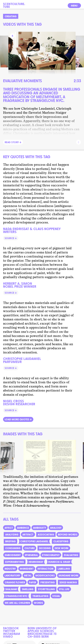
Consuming (13, 551)
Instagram (12, 633)
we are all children (17, 606)
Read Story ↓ (13, 142)
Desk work (62, 551)
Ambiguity (40, 531)
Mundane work (69, 579)
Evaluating (71, 558)
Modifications (45, 579)
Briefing (10, 544)
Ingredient (27, 572)
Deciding (45, 551)
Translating (40, 599)
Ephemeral (31, 558)
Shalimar (11, 592)
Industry (10, 572)
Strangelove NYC (16, 599)
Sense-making (68, 585)
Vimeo (8, 636)
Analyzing (12, 538)
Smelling (28, 592)
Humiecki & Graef (59, 565)
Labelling (64, 572)
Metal (28, 579)
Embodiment (13, 558)
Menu (74, 5)
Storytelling (46, 592)
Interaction (45, 572)
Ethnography (51, 558)
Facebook (11, 628)
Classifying (61, 544)
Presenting (48, 585)
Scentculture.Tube (14, 5)
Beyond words (68, 538)
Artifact (28, 538)
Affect (9, 531)
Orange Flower (15, 585)
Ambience (23, 531)
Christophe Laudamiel (34, 544)
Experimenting (15, 565)
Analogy (56, 531)
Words (38, 606)
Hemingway (36, 565)
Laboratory (12, 579)
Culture (30, 551)
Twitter (9, 631)
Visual (56, 599)
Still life (64, 592)
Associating (46, 538)
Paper (33, 585)
